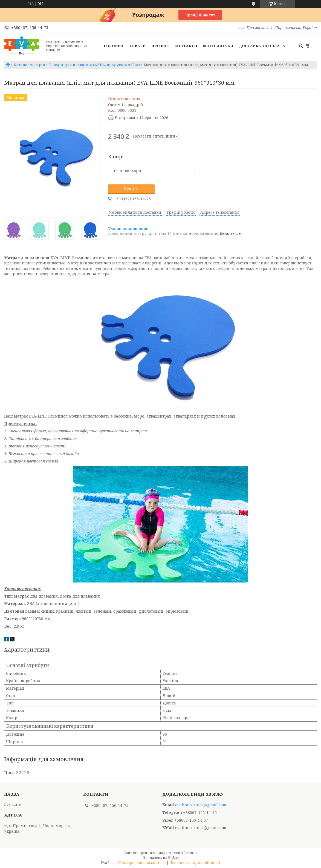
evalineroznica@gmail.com (201, 805)
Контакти (186, 46)
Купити (131, 189)
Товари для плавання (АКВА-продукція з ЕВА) (94, 65)
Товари (137, 46)
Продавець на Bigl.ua (161, 858)
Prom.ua (191, 853)
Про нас (160, 46)
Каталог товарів (29, 65)
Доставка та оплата (262, 46)
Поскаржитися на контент (142, 863)
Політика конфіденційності (195, 863)
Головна (114, 46)
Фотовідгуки (218, 46)
